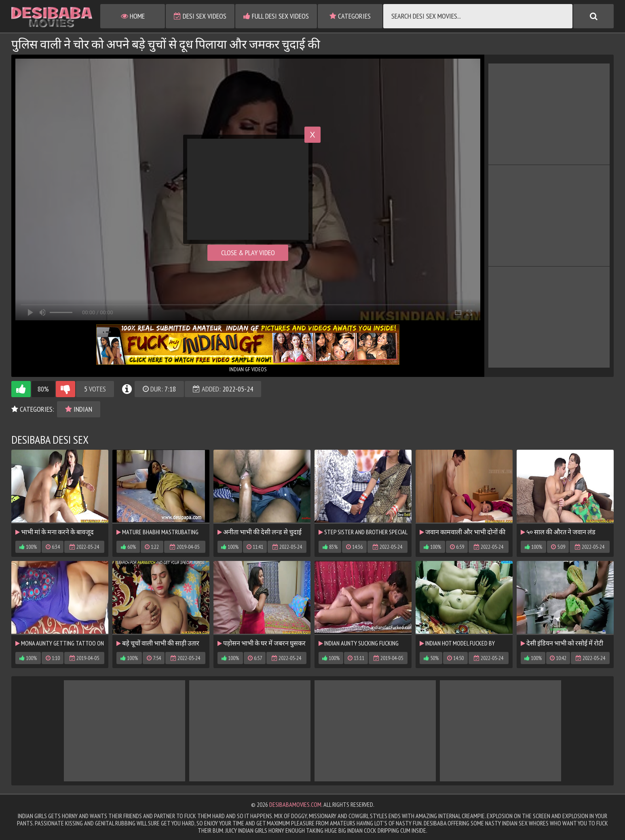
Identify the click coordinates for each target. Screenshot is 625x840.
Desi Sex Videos (200, 16)
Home (133, 16)
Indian (79, 409)
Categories (350, 16)
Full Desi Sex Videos (276, 16)
